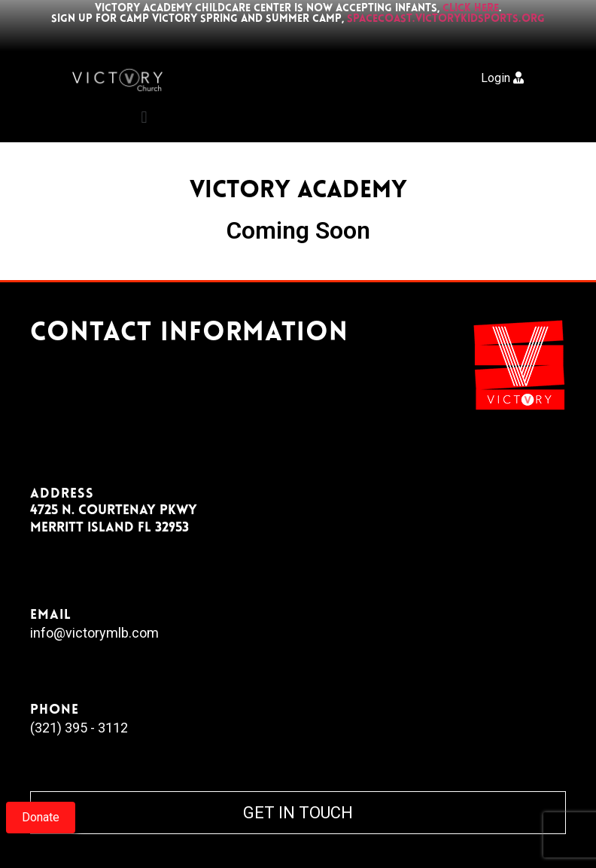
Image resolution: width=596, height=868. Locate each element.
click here (471, 9)
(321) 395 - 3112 (79, 728)
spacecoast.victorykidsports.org (446, 19)
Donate (41, 817)
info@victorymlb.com (94, 633)
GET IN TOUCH (298, 813)
